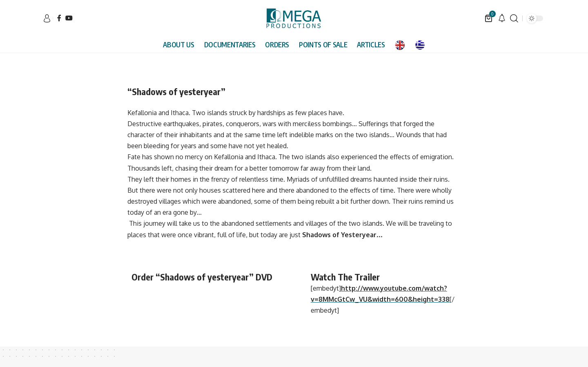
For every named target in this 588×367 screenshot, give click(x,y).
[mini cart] (489, 18)
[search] (514, 18)
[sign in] (47, 18)
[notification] (502, 18)
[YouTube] (69, 18)
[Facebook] (59, 18)
